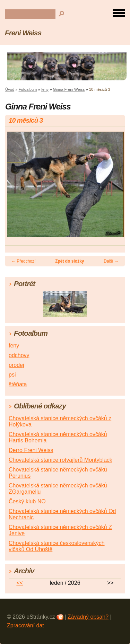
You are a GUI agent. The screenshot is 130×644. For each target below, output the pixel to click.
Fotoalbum (28, 89)
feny (45, 89)
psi (12, 375)
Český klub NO (27, 501)
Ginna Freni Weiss (69, 89)
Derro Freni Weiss (31, 450)
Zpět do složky (70, 261)
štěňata (18, 384)
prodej (16, 365)
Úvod (10, 89)
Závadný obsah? (88, 617)
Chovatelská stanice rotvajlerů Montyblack (60, 460)
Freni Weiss (23, 33)
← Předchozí (23, 261)
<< (20, 583)
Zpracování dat (25, 625)
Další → (111, 261)
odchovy (19, 355)
